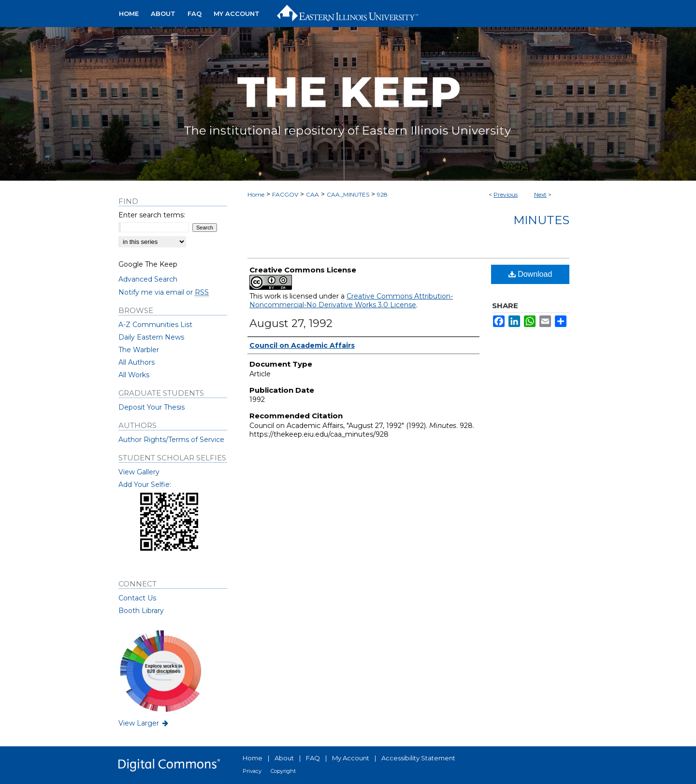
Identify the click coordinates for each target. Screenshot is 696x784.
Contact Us (137, 598)
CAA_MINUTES (348, 194)
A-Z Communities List (155, 325)
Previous (506, 194)
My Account (351, 758)
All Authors (137, 362)
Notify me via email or (164, 292)
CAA (312, 194)
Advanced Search (148, 279)
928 (382, 194)
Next (540, 194)
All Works (134, 375)
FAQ (313, 758)
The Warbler (139, 350)
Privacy (252, 771)
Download (530, 274)
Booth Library (141, 611)
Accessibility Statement (418, 758)
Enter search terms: (152, 215)
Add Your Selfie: (145, 485)
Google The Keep (148, 264)
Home (256, 194)
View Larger (144, 723)
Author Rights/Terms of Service (171, 440)
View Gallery (139, 472)
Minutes (541, 220)
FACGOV (285, 194)
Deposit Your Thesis (152, 407)
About (284, 758)
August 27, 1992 (291, 323)
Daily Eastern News (151, 337)
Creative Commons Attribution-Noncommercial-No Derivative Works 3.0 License (351, 300)
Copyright (283, 771)
